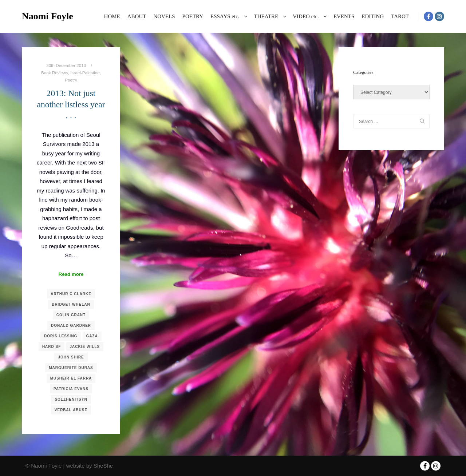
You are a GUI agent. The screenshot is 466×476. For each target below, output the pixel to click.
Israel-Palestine (85, 73)
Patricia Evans (71, 389)
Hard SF (52, 347)
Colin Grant (71, 315)
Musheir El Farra (71, 378)
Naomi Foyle (48, 16)
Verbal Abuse (71, 410)
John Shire (71, 357)
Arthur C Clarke (71, 294)
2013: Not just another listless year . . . (71, 104)
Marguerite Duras (71, 368)
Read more (71, 274)
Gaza (92, 336)
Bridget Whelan (71, 304)
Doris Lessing (61, 336)
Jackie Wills (85, 347)
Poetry (71, 80)
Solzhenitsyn (71, 399)
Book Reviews (55, 73)
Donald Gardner (71, 326)
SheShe (103, 466)
